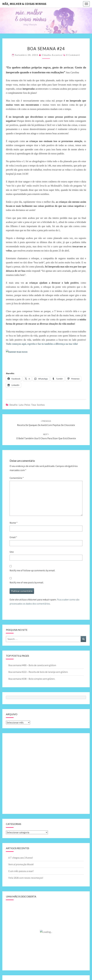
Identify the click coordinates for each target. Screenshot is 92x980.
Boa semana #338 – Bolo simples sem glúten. (32, 679)
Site (12, 552)
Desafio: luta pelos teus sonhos (27, 405)
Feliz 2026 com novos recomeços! (26, 878)
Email (13, 537)
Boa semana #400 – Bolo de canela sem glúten (32, 665)
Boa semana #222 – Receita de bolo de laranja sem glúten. (38, 672)
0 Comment (73, 55)
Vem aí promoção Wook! (21, 864)
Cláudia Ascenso (52, 55)
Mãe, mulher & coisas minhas (24, 4)
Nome (14, 523)
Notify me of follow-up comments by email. (32, 570)
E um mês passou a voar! (21, 871)
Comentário (17, 478)
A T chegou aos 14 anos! (21, 858)
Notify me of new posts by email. (27, 582)
